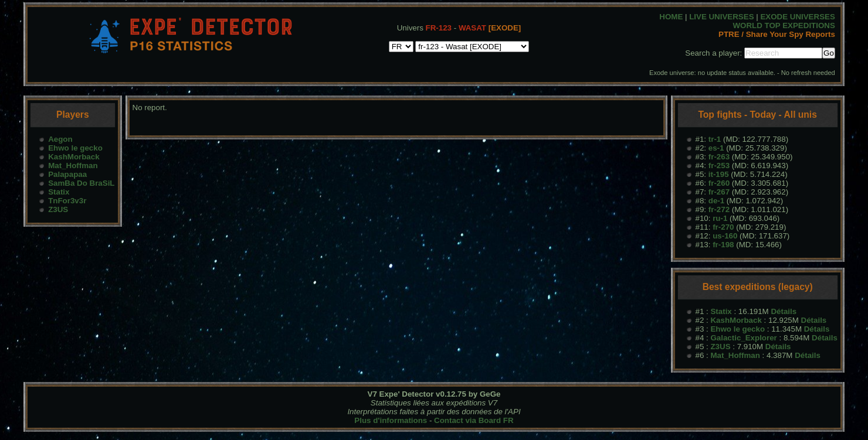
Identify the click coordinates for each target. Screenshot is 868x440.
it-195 (719, 174)
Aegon (60, 139)
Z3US (58, 209)
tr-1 (715, 139)
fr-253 (719, 166)
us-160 (725, 236)
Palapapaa (67, 174)
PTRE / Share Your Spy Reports (777, 34)
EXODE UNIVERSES (797, 17)
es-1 (716, 148)
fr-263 (719, 157)
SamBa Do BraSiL (81, 183)
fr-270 (723, 227)
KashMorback (74, 157)
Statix (59, 192)
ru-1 (720, 218)
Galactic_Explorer (743, 338)
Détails (784, 311)
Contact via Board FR (474, 420)
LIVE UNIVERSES (721, 17)
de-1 (716, 201)
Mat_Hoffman (73, 166)
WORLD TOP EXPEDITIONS (784, 25)
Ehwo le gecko (75, 148)
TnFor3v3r (67, 201)
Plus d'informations (391, 420)
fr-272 (719, 209)
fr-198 (723, 245)
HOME (671, 17)
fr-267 (719, 192)
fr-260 (719, 183)
